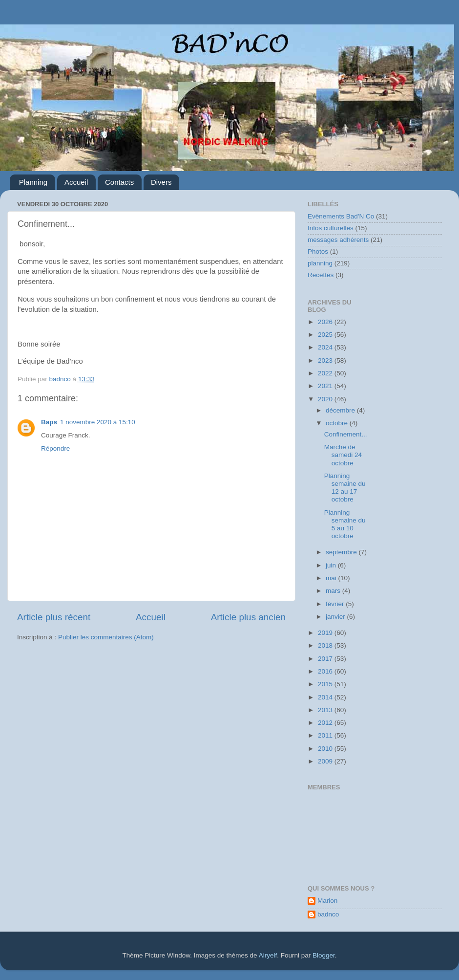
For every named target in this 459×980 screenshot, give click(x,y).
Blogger (324, 955)
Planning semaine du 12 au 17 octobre (345, 488)
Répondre (55, 448)
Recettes (321, 275)
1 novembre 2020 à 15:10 (98, 422)
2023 (326, 360)
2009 (326, 761)
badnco (328, 914)
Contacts (119, 182)
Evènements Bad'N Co (341, 216)
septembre (342, 552)
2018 (326, 645)
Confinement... (346, 434)
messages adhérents (338, 240)
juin (332, 565)
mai (332, 578)
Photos (318, 251)
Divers (161, 182)
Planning (33, 182)
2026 (326, 322)
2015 (326, 684)
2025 (326, 335)
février (336, 604)
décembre (341, 410)
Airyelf (268, 955)
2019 (326, 633)
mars (334, 591)
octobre (338, 423)
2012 (326, 723)
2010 (326, 749)
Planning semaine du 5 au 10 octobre (345, 524)
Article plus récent (54, 617)
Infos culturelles (331, 228)
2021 (326, 386)
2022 (326, 373)
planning (320, 263)
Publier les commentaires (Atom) (106, 637)
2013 (326, 710)
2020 (326, 399)
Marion (327, 901)
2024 (326, 347)
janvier (336, 617)
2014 (326, 697)
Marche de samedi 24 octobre (343, 455)
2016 (326, 671)
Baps (49, 422)
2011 (326, 735)
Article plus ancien (248, 617)
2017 (326, 659)
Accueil (76, 182)
